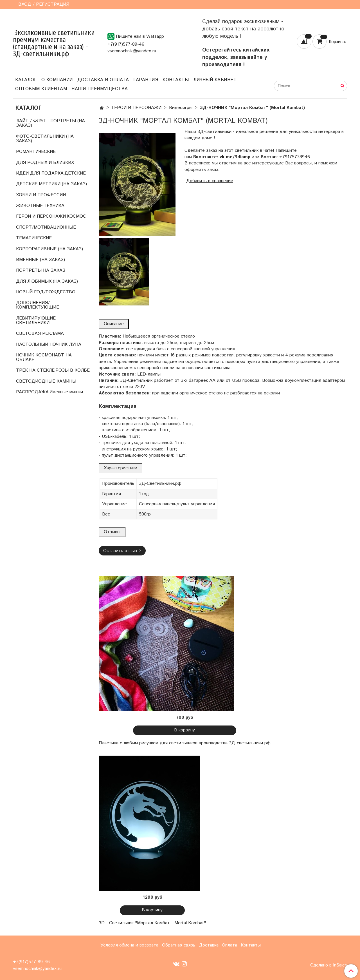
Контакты (176, 80)
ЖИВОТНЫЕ (29, 206)
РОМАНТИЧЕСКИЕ (36, 152)
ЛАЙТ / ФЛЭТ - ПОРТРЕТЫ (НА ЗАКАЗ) (50, 123)
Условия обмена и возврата (129, 945)
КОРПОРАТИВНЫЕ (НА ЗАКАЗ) (49, 249)
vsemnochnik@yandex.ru (132, 51)
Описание (114, 324)
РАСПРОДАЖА (32, 392)
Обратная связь (179, 945)
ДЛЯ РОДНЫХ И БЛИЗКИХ (45, 163)
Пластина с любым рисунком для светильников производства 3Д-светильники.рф (185, 743)
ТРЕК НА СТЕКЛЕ (35, 370)
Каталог (26, 80)
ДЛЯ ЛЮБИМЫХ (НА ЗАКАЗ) (47, 281)
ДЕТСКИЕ (75, 173)
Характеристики (121, 468)
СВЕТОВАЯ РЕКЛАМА (40, 333)
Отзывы (112, 532)
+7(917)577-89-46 (126, 44)
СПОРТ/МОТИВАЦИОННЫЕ (46, 227)
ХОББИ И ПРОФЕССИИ (41, 195)
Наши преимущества (100, 89)
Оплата (229, 945)
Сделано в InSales (329, 965)
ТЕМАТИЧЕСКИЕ (34, 238)
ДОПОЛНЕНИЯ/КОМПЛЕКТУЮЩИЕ (38, 305)
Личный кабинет (215, 80)
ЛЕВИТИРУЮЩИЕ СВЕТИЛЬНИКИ (36, 321)
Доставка (209, 945)
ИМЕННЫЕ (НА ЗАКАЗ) (40, 260)
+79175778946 (295, 157)
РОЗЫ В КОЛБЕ (73, 370)
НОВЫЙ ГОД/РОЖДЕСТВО (46, 292)
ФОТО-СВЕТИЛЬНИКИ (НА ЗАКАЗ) (45, 139)
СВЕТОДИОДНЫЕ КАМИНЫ (46, 381)
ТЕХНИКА (54, 206)
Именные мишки (66, 392)
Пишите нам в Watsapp (136, 36)
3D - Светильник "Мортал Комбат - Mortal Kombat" (152, 923)
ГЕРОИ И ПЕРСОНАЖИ (137, 108)
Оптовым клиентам (41, 89)
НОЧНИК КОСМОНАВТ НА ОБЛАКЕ (44, 357)
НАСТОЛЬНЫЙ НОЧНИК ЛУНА (49, 344)
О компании (57, 80)
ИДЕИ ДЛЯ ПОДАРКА (40, 173)
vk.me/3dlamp (235, 157)
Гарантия (146, 80)
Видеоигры (181, 108)
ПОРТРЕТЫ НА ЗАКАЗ (41, 270)
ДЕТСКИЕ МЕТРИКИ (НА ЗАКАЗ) (51, 184)
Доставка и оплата (103, 80)
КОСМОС (76, 216)
